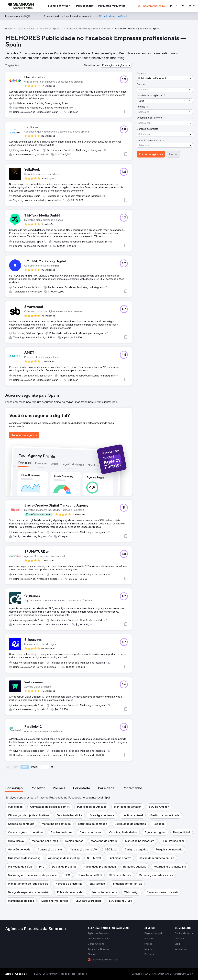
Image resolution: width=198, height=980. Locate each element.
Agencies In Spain (49, 29)
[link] (85, 6)
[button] (174, 6)
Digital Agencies (26, 29)
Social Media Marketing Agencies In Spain (87, 29)
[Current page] (44, 767)
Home (8, 29)
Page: (34, 767)
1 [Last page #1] (54, 767)
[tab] (14, 788)
